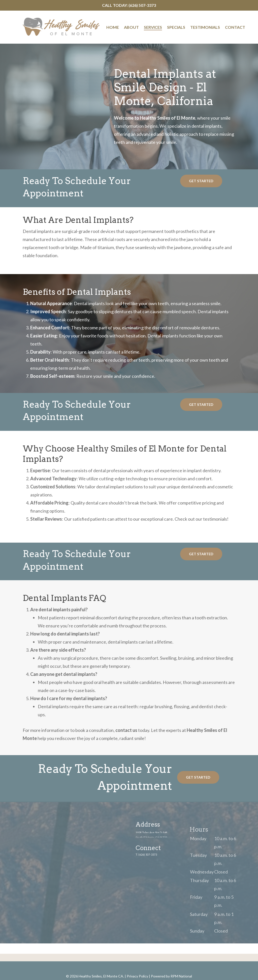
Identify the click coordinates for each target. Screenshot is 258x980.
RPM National (181, 976)
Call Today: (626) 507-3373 (129, 5)
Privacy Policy (137, 976)
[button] (201, 181)
